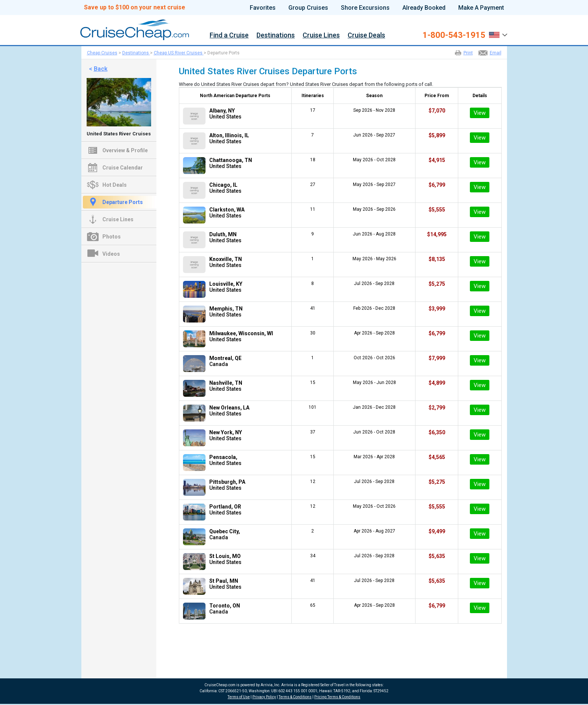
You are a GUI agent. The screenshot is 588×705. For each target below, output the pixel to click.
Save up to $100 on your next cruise (135, 7)
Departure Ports (123, 202)
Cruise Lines (321, 35)
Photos (112, 237)
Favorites (263, 8)
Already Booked (424, 8)
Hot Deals (115, 185)
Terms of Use (239, 697)
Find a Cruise (229, 35)
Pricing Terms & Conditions (337, 697)
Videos (111, 254)
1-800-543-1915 (454, 35)
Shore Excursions (365, 8)
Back (101, 69)
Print (468, 53)
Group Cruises (308, 8)
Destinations (276, 35)
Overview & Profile (125, 150)
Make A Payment (481, 8)
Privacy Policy (264, 697)
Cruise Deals (366, 35)
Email (496, 53)
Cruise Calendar (123, 168)
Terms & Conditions (295, 697)
